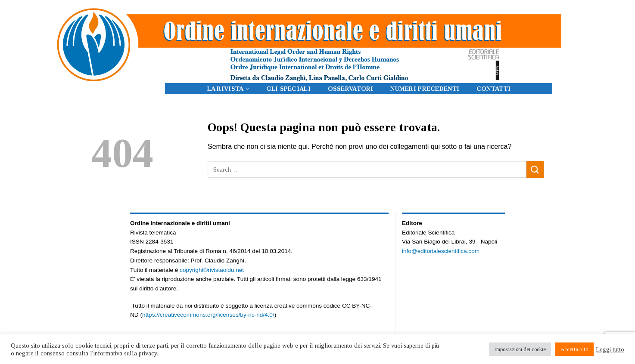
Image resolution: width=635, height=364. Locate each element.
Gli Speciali (288, 89)
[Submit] (535, 169)
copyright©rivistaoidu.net (212, 270)
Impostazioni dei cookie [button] (520, 349)
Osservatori (351, 89)
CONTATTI (493, 89)
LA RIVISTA (228, 89)
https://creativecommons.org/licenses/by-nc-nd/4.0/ (208, 315)
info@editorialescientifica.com (441, 251)
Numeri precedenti (425, 89)
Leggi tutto (610, 349)
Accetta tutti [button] (574, 349)
